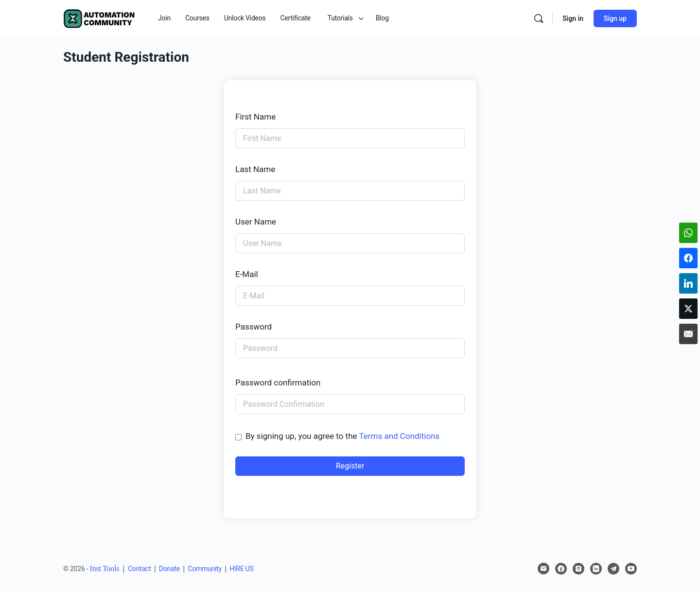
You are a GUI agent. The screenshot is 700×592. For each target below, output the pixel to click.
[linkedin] (596, 569)
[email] (543, 569)
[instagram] (578, 569)
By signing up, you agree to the (342, 436)
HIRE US (242, 569)
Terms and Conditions (399, 436)
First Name (255, 117)
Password (254, 327)
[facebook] (561, 569)
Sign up (615, 18)
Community (205, 569)
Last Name (255, 169)
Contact (139, 569)
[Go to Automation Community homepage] (100, 17)
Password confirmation (278, 383)
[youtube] (631, 569)
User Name (256, 222)
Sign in (573, 18)
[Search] (539, 18)
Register (350, 466)
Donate (169, 569)
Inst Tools (105, 568)
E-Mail (247, 274)
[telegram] (613, 569)
